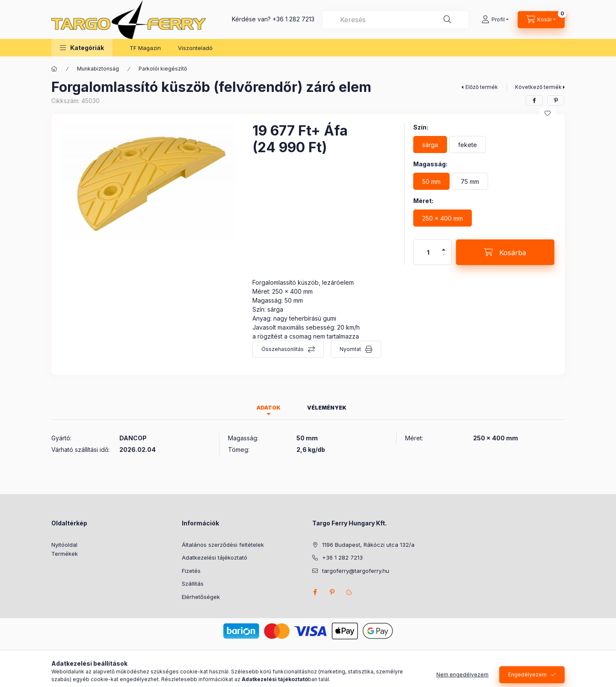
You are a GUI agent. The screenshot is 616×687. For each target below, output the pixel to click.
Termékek (65, 554)
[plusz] (444, 246)
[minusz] (444, 258)
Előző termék (482, 87)
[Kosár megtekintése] (541, 20)
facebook (315, 592)
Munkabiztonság (98, 69)
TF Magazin (145, 48)
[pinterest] (556, 100)
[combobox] (396, 20)
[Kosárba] (505, 252)
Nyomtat (350, 349)
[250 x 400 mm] (443, 218)
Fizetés (191, 571)
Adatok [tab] (269, 408)
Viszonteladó (195, 48)
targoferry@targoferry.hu (356, 571)
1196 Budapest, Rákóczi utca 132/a (368, 545)
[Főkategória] (54, 69)
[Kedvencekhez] (548, 113)
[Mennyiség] (428, 252)
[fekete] (468, 144)
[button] (82, 48)
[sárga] (430, 144)
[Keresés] (447, 20)
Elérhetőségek (201, 597)
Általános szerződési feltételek (223, 545)
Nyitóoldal (64, 545)
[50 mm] (431, 181)
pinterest (332, 592)
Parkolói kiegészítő (163, 69)
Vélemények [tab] (327, 408)
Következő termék (538, 87)
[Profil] (495, 20)
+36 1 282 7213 (293, 19)
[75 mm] (470, 181)
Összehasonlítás (283, 349)
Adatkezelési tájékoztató (215, 557)
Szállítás (193, 584)
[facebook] (534, 100)
